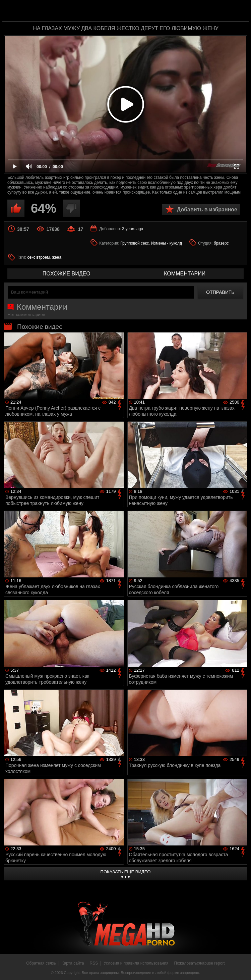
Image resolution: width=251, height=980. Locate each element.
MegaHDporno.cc (139, 11)
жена (57, 257)
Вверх (241, 968)
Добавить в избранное (207, 210)
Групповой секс (135, 243)
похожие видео (67, 274)
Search (239, 11)
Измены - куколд (167, 243)
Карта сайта (73, 963)
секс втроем (38, 257)
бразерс (221, 243)
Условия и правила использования (136, 963)
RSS (94, 963)
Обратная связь (41, 963)
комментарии (185, 274)
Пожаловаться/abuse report (199, 963)
